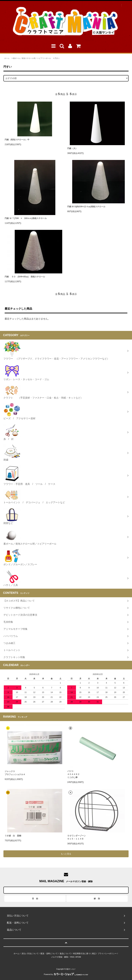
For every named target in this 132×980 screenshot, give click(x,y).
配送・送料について (49, 953)
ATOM (78, 957)
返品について (65, 953)
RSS (72, 957)
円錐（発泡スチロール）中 (17, 140)
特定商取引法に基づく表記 (84, 953)
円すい (57, 58)
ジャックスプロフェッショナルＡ (15, 773)
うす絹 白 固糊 (13, 836)
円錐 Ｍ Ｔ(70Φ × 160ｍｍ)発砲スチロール (26, 218)
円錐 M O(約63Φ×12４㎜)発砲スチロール (86, 207)
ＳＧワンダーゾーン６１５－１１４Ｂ (76, 837)
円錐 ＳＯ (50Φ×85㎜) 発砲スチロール (25, 277)
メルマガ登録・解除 (60, 957)
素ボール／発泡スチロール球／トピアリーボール (32, 58)
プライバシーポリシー (107, 953)
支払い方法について (30, 953)
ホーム (7, 58)
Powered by (66, 974)
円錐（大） (72, 148)
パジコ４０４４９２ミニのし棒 (73, 774)
